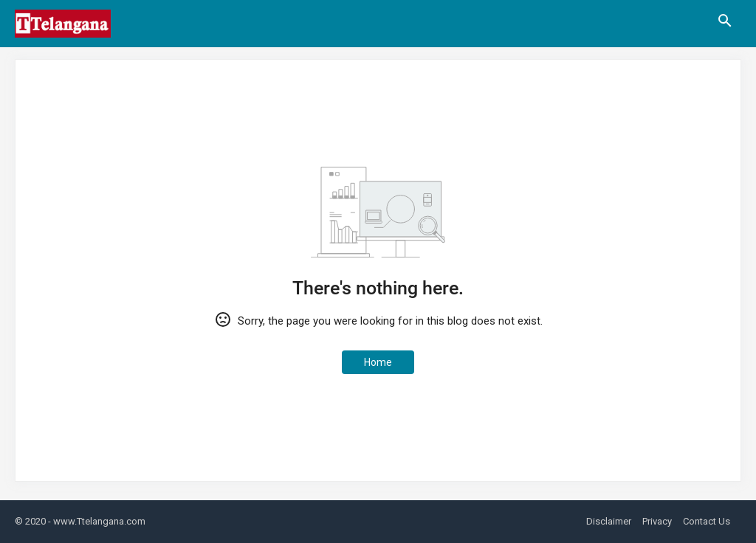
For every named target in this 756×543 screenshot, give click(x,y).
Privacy (657, 521)
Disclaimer (609, 521)
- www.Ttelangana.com (97, 521)
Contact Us (707, 521)
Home (378, 362)
